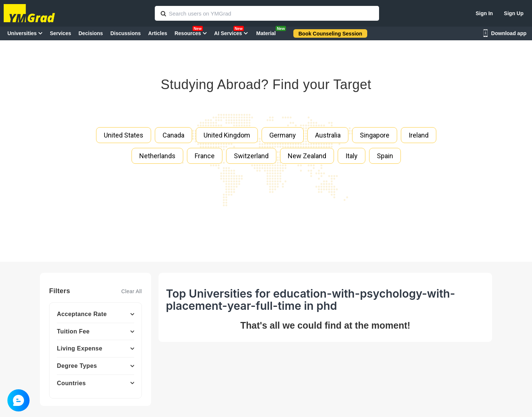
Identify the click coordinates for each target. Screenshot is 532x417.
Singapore (375, 135)
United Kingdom (227, 135)
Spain (385, 156)
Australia (328, 135)
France (205, 156)
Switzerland (251, 156)
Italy (352, 156)
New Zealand (307, 156)
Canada (173, 135)
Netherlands (157, 156)
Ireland (419, 135)
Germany (283, 135)
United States (124, 135)
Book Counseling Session (330, 34)
